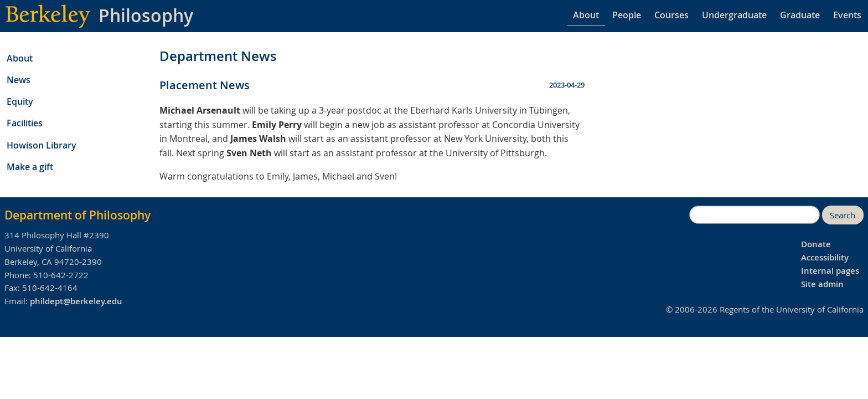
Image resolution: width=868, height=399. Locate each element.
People (627, 15)
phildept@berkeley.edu (76, 301)
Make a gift (30, 167)
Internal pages (830, 271)
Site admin (822, 284)
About (586, 15)
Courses (671, 15)
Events (847, 15)
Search (843, 215)
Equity (20, 101)
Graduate (800, 15)
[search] (755, 215)
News (19, 80)
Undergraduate (734, 15)
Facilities (25, 123)
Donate (816, 244)
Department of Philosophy (77, 215)
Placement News (205, 85)
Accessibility (825, 257)
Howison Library (42, 145)
